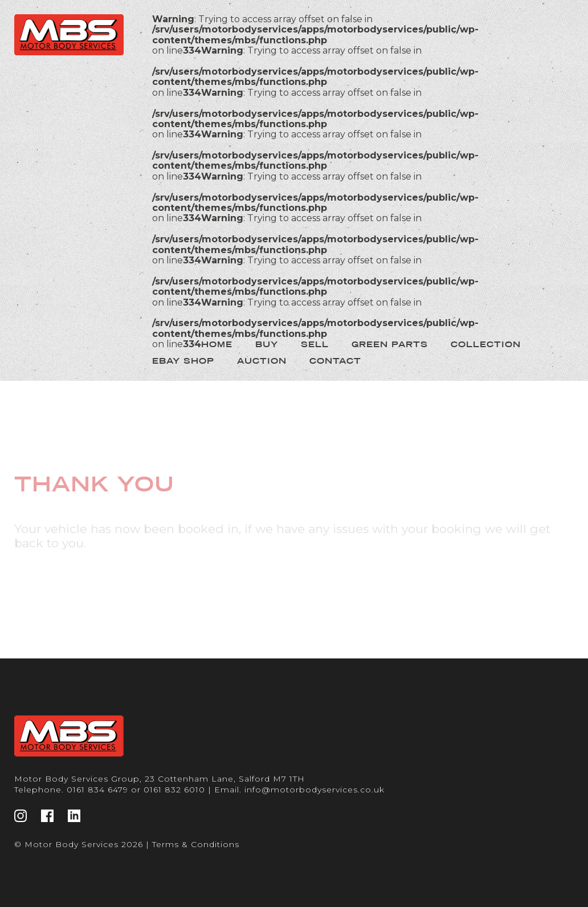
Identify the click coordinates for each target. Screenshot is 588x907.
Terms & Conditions (196, 844)
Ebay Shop (183, 361)
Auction (262, 361)
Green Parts (390, 344)
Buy (267, 344)
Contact (335, 361)
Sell (315, 344)
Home (217, 344)
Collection (486, 344)
